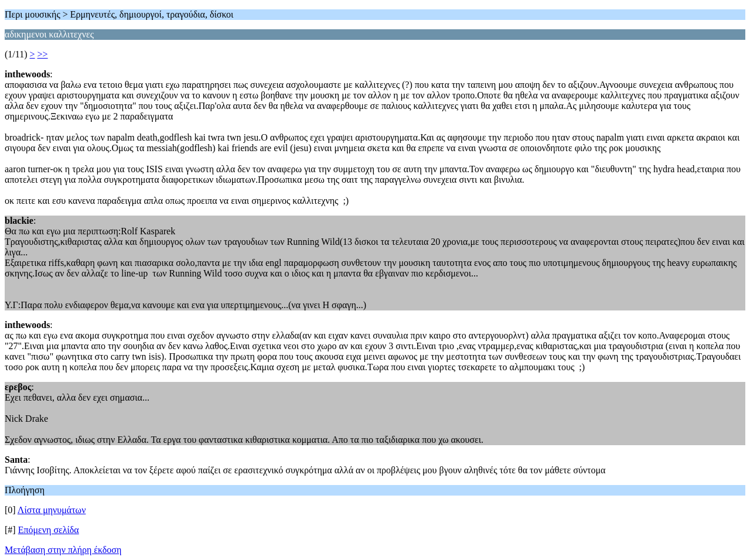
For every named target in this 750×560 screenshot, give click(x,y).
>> (43, 54)
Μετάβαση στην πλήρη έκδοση (63, 550)
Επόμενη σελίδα (49, 530)
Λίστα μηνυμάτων (52, 510)
